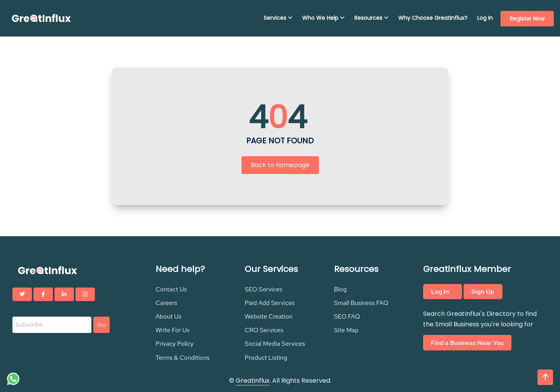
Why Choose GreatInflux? (433, 18)
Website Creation (269, 316)
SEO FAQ (347, 316)
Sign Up (483, 292)
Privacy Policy (175, 344)
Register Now (527, 19)
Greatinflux (253, 381)
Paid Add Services (269, 303)
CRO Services (264, 330)
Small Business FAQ (361, 303)
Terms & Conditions (183, 358)
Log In (485, 18)
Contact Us (171, 289)
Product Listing (266, 358)
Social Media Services (275, 344)
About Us (168, 316)
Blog (340, 289)
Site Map (346, 330)
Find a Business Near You (467, 342)
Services (278, 18)
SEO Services (263, 289)
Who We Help (323, 18)
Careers (166, 303)
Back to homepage (280, 165)
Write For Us (173, 330)
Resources (371, 18)
